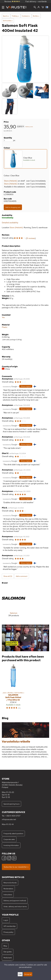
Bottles (36, 16)
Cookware (26, 16)
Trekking (15, 16)
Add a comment (22, 576)
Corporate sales (9, 839)
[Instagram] (9, 858)
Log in (6, 920)
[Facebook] (4, 858)
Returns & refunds (10, 883)
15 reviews (31, 238)
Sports (6, 16)
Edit (20, 974)
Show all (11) (8, 576)
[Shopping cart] (43, 7)
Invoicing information (11, 845)
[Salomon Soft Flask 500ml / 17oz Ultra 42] (13, 688)
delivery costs (29, 127)
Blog (5, 946)
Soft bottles (8, 21)
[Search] (35, 7)
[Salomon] (14, 603)
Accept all (28, 974)
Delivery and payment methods (15, 900)
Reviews (12, 1)
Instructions (8, 895)
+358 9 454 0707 (13, 816)
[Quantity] (8, 140)
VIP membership (10, 926)
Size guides (8, 952)
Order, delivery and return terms (15, 906)
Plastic (5, 327)
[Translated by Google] (10, 386)
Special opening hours (11, 804)
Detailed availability (10, 223)
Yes (3, 317)
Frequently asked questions (13, 833)
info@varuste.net (9, 819)
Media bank (8, 958)
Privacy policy (8, 932)
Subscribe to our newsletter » (16, 867)
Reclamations (8, 889)
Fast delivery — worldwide (36, 1)
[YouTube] (14, 858)
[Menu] (3, 7)
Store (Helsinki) (11, 181)
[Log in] (39, 7)
